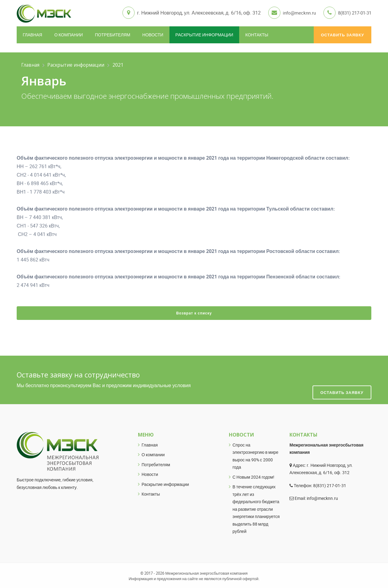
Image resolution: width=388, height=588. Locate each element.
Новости (153, 34)
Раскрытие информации (204, 34)
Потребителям (112, 34)
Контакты (257, 34)
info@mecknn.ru (295, 13)
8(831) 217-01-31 (353, 13)
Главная (32, 34)
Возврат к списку (194, 312)
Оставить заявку (343, 34)
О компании (69, 34)
